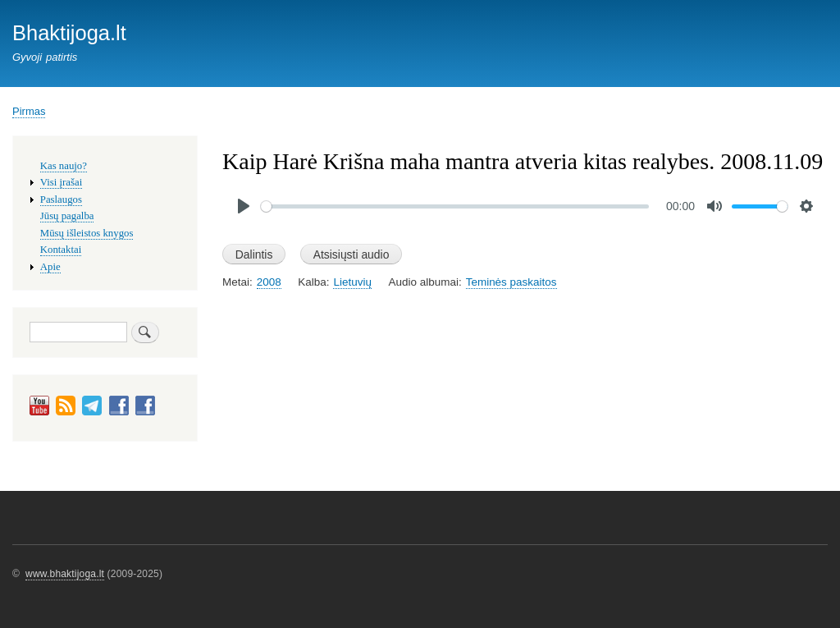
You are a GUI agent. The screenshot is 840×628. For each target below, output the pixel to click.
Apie (50, 267)
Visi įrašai (61, 182)
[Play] (244, 206)
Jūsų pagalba (67, 216)
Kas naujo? (64, 166)
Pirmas (29, 111)
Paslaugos (61, 199)
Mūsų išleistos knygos (87, 233)
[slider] (455, 206)
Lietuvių (352, 282)
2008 (269, 282)
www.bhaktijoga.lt (65, 574)
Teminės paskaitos (511, 282)
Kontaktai (61, 250)
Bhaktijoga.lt (69, 33)
